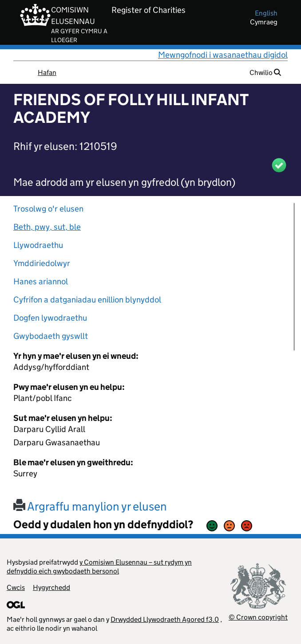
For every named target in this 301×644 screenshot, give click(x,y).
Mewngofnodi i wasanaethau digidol (223, 55)
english (266, 13)
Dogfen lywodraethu (50, 318)
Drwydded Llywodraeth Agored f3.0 (165, 619)
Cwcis (16, 587)
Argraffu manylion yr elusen (90, 506)
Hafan (47, 73)
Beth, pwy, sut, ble (47, 227)
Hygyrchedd (51, 587)
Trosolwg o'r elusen (48, 209)
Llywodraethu (38, 245)
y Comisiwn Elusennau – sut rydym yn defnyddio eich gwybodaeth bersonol (99, 567)
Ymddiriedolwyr (42, 263)
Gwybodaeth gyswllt (51, 336)
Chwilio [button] (265, 73)
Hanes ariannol (41, 281)
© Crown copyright (258, 617)
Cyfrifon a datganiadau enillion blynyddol (87, 300)
